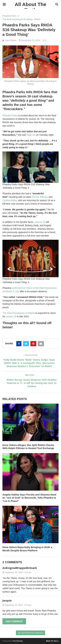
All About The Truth (31, 5)
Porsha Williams (40, 197)
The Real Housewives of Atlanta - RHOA (21, 19)
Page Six (31, 135)
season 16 (40, 222)
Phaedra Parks (9, 16)
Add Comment (14, 621)
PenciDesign (18, 641)
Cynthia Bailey (10, 200)
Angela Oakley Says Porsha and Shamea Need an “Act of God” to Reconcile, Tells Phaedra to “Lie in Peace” (29, 498)
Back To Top (52, 641)
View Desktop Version (31, 633)
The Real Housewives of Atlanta (19, 313)
